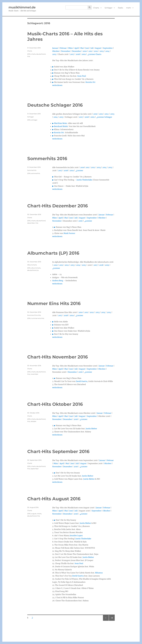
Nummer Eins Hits (34, 315)
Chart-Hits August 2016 (54, 499)
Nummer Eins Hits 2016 (54, 303)
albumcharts (36, 268)
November (66, 51)
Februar (63, 48)
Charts (96, 8)
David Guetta (82, 381)
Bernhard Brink (61, 126)
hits (29, 56)
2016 (29, 54)
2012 (96, 51)
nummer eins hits (38, 318)
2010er (79, 170)
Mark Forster (69, 233)
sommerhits (36, 173)
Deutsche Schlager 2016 (55, 105)
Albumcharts (32, 265)
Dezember (76, 51)
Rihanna (99, 573)
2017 (72, 54)
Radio (120, 8)
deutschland (41, 54)
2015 (54, 54)
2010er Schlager (104, 117)
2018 (78, 54)
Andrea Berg (58, 281)
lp (38, 270)
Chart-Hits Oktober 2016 (55, 404)
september (35, 469)
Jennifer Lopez (76, 536)
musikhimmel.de (22, 7)
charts (33, 54)
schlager (34, 120)
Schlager (108, 8)
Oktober (56, 51)
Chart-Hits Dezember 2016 (58, 206)
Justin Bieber (91, 429)
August (98, 48)
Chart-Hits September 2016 (58, 451)
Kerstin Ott (90, 82)
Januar (55, 48)
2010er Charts (94, 54)
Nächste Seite (112, 621)
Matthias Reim (61, 123)
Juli (92, 48)
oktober (33, 421)
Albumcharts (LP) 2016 (53, 253)
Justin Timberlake (84, 180)
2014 (107, 51)
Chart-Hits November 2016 (58, 357)
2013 (102, 51)
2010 (85, 51)
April (77, 48)
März (71, 48)
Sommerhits (32, 170)
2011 (90, 51)
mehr (129, 8)
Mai (82, 48)
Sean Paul (82, 76)
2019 (84, 54)
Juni (87, 48)
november (34, 374)
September (108, 48)
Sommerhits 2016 (47, 158)
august (34, 514)
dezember (31, 223)
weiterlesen (57, 85)
